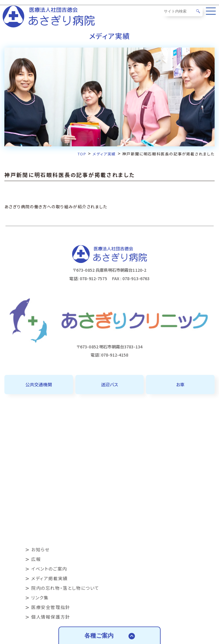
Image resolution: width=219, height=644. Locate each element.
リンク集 (40, 598)
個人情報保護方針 (51, 617)
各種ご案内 (99, 636)
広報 (36, 559)
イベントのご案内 (49, 569)
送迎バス (109, 384)
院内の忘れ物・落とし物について (65, 588)
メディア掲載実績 (49, 578)
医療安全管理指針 (51, 607)
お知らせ (40, 549)
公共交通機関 (39, 384)
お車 (180, 384)
